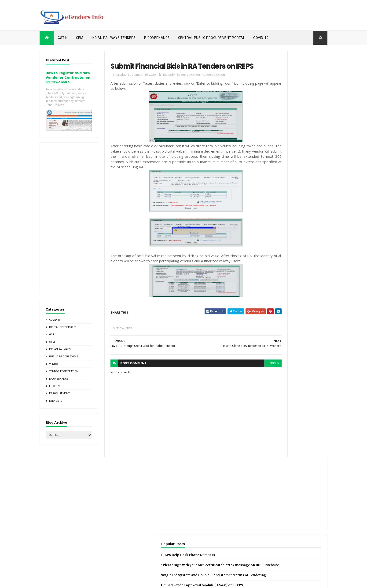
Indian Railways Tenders (114, 38)
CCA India (260, 504)
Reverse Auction (202, 90)
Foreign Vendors (248, 520)
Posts (145, 503)
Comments (149, 510)
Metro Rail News (286, 537)
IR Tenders (310, 247)
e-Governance (157, 38)
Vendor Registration (64, 376)
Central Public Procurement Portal (212, 38)
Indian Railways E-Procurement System (290, 528)
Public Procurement (64, 361)
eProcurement (59, 398)
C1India (242, 504)
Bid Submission (163, 90)
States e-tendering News (267, 553)
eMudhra (268, 561)
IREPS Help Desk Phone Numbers (290, 148)
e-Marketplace (247, 561)
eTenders (56, 406)
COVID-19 (261, 38)
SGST (241, 553)
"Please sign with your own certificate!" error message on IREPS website (287, 163)
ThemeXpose (64, 581)
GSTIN (63, 38)
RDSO (281, 545)
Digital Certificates (63, 332)
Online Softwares (249, 545)
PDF (269, 545)
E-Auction (182, 90)
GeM (80, 38)
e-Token (54, 391)
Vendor (54, 369)
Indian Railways (60, 354)
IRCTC (305, 520)
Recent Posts (274, 247)
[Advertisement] (242, 15)
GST (52, 339)
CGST (276, 504)
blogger (238, 384)
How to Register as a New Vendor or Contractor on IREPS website (64, 80)
